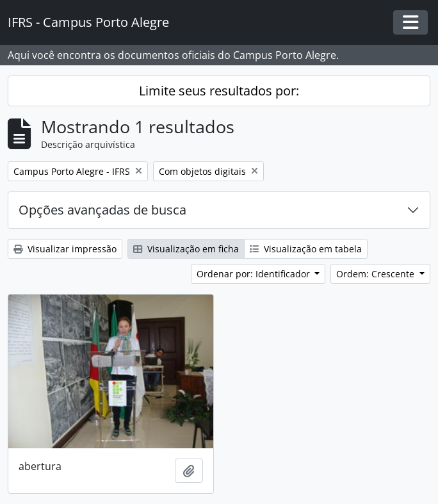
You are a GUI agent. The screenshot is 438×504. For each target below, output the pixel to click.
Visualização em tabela (306, 249)
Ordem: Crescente (377, 274)
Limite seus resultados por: (219, 91)
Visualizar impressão (65, 249)
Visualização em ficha (186, 249)
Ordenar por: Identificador (255, 274)
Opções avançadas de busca (102, 210)
